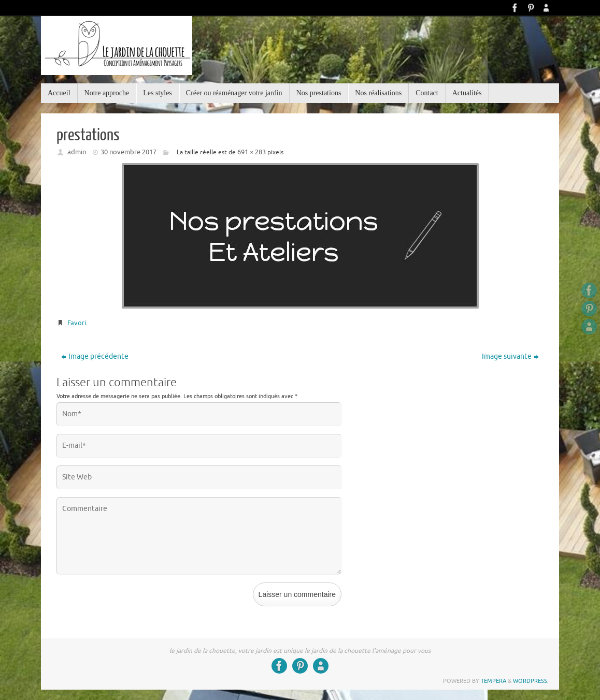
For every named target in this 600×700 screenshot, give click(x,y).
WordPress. (531, 681)
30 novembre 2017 (128, 152)
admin (77, 152)
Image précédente (95, 356)
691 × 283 (252, 152)
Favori (77, 323)
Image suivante (510, 356)
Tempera (494, 681)
